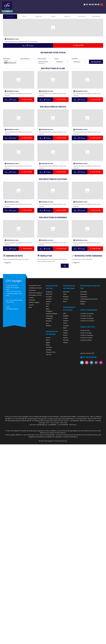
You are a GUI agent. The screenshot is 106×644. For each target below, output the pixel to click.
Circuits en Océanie (86, 338)
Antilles (83, 304)
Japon (48, 309)
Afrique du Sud (51, 352)
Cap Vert (49, 354)
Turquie (66, 330)
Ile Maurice (84, 294)
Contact (31, 305)
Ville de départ (44, 61)
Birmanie (49, 321)
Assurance (32, 290)
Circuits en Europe (86, 333)
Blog (30, 307)
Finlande (66, 340)
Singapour (49, 311)
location (82, 17)
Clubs (53, 17)
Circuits (67, 17)
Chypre (65, 333)
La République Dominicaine (89, 299)
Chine (48, 304)
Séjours (39, 17)
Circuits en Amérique (87, 335)
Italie (10, 63)
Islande (65, 342)
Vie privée (32, 300)
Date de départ (27, 61)
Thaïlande (49, 292)
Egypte (48, 342)
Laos (47, 323)
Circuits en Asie (85, 330)
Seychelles (84, 292)
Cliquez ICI (8, 263)
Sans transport (44, 62)
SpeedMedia (52, 425)
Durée (62, 61)
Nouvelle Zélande (52, 314)
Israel (10, 61)
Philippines (49, 318)
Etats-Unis (66, 292)
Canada (66, 299)
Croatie (65, 318)
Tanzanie (49, 347)
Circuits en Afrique (86, 340)
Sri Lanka (49, 297)
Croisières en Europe (87, 313)
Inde (47, 306)
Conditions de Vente (35, 288)
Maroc (48, 340)
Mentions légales (34, 302)
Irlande (65, 338)
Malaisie (49, 326)
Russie (65, 335)
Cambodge (49, 316)
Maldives (83, 301)
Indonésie (49, 294)
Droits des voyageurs (36, 293)
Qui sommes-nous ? (35, 285)
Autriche (66, 321)
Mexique (66, 297)
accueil (10, 17)
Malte (65, 328)
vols (24, 17)
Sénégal (49, 350)
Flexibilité (79, 61)
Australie (49, 299)
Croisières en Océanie (87, 321)
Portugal (66, 325)
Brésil (65, 301)
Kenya (48, 345)
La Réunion (84, 297)
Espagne (66, 316)
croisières (96, 17)
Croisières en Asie (86, 316)
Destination (10, 61)
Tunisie (48, 338)
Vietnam (49, 301)
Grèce (65, 323)
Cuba (65, 294)
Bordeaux (44, 64)
